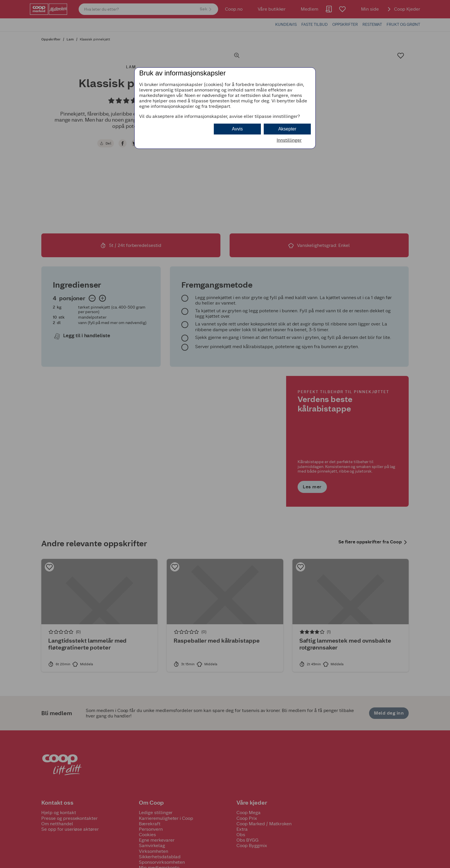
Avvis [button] (237, 129)
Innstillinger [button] (289, 140)
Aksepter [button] (287, 129)
